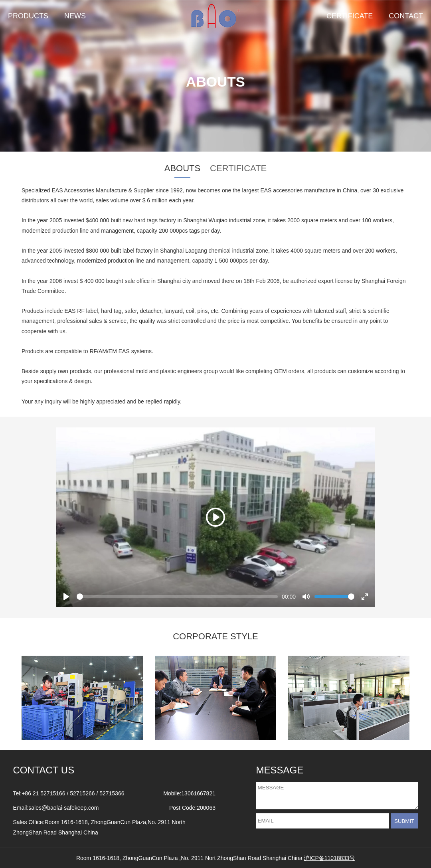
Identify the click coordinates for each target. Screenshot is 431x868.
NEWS (75, 16)
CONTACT (406, 16)
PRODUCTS (28, 16)
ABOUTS (182, 168)
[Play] (215, 517)
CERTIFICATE (350, 16)
